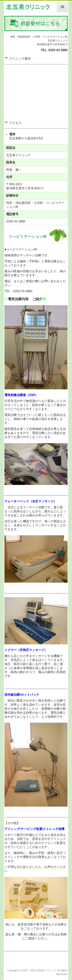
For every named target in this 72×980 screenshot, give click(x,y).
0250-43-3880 (58, 50)
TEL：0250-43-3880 (18, 291)
